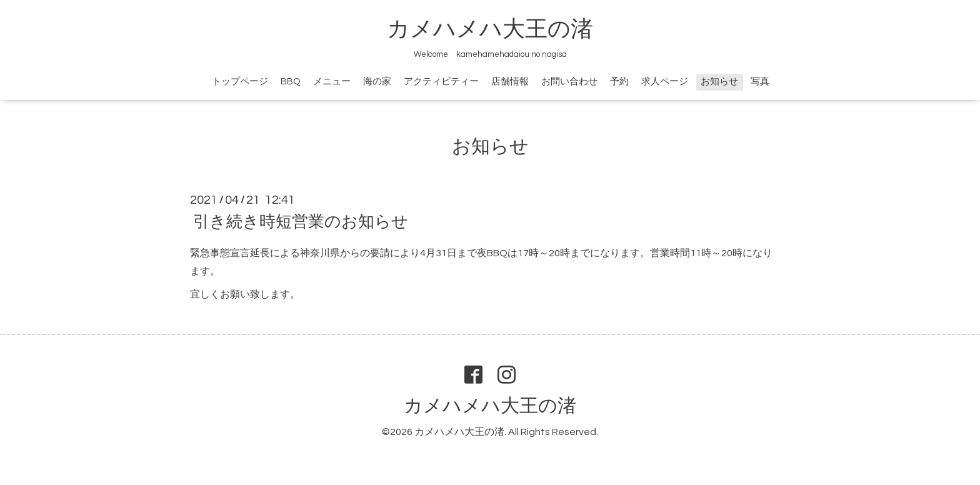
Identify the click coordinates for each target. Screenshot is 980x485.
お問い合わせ (569, 82)
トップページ (240, 82)
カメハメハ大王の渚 (490, 29)
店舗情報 (510, 82)
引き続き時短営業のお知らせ (301, 222)
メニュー (332, 82)
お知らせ (719, 82)
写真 (760, 82)
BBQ (291, 82)
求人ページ (665, 82)
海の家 (377, 82)
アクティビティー (441, 82)
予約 (619, 82)
